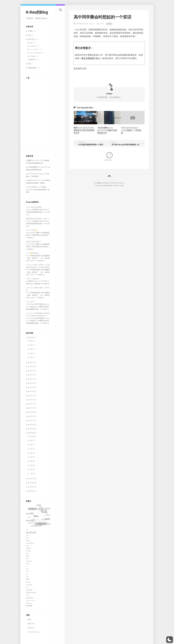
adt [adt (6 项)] (27, 530)
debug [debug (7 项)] (28, 546)
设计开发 (31, 39)
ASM (31, 43)
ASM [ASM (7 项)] (27, 536)
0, (93, 24)
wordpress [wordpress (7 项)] (29, 603)
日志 (30, 35)
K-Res (102, 24)
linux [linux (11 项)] (28, 564)
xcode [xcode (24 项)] (29, 606)
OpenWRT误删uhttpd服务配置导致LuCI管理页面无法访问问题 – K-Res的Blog (38, 235)
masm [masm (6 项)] (28, 572)
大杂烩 (30, 31)
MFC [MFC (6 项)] (27, 574)
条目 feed (31, 624)
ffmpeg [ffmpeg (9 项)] (28, 551)
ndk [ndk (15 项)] (27, 579)
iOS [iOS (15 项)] (27, 556)
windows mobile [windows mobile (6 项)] (30, 600)
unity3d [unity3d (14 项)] (29, 590)
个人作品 (33, 56)
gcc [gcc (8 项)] (27, 553)
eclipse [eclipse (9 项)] (28, 548)
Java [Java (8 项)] (27, 558)
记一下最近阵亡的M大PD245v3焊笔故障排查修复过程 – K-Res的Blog (38, 212)
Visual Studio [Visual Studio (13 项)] (31, 592)
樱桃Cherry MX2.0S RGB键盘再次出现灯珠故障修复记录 (84, 130)
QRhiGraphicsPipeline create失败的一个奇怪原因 (131, 130)
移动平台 (33, 60)
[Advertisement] (35, 114)
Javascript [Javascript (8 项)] (29, 561)
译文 (30, 64)
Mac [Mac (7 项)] (27, 569)
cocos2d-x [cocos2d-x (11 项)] (30, 543)
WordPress (108, 186)
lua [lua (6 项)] (27, 566)
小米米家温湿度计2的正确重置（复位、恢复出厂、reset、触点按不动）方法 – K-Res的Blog (38, 258)
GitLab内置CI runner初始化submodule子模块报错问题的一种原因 (38, 190)
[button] (170, 640)
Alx (122, 186)
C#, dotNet (33, 46)
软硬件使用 (32, 68)
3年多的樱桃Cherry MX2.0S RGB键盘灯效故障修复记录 (107, 130)
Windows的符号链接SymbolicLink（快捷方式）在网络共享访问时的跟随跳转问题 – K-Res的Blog (38, 307)
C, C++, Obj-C (34, 50)
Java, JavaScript (35, 53)
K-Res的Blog (37, 12)
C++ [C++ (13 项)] (28, 538)
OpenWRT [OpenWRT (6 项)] (29, 582)
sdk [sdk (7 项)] (27, 587)
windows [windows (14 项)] (30, 598)
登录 (30, 619)
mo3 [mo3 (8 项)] (27, 577)
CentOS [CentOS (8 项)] (28, 541)
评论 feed (31, 628)
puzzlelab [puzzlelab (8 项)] (29, 585)
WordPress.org (33, 632)
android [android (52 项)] (31, 532)
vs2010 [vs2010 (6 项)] (28, 595)
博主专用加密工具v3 (91, 58)
